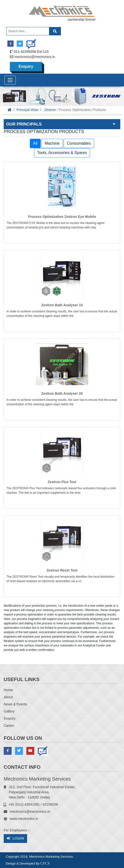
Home (8, 690)
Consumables (79, 143)
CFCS (45, 863)
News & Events (15, 704)
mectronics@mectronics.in (35, 57)
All (35, 143)
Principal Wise (27, 110)
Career (9, 726)
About (8, 697)
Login (15, 838)
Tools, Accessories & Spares (62, 153)
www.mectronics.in (24, 819)
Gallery (9, 711)
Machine (52, 143)
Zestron (50, 110)
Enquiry (26, 66)
